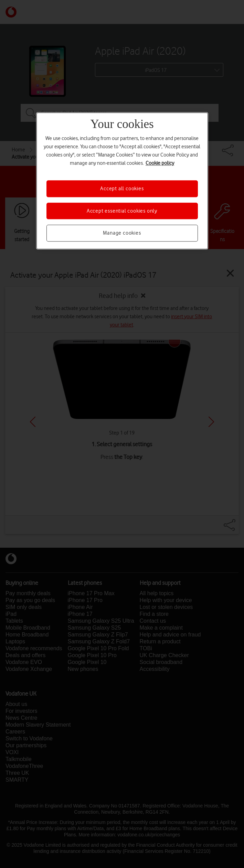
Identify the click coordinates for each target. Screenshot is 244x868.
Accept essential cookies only (122, 211)
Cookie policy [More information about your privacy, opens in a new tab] (160, 163)
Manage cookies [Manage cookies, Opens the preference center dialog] (122, 233)
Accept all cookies (122, 189)
